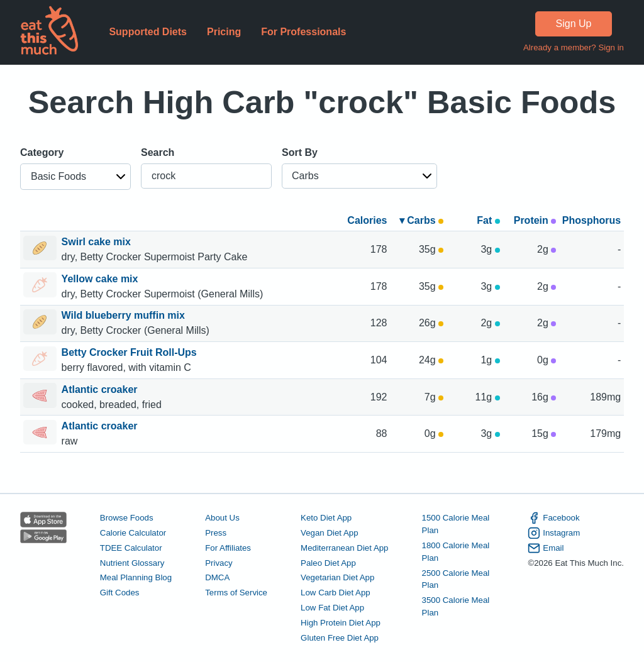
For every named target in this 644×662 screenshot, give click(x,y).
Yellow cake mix (101, 279)
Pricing (224, 32)
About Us (222, 518)
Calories (367, 220)
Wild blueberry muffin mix (125, 315)
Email (546, 548)
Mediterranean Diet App (344, 548)
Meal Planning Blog (136, 577)
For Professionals (303, 32)
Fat (488, 220)
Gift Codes (120, 593)
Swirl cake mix (98, 242)
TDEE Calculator (131, 548)
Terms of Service (236, 593)
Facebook (553, 518)
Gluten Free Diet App (340, 638)
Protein (535, 220)
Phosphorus (591, 220)
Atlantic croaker (101, 389)
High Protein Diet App (341, 623)
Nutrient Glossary (132, 563)
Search (158, 152)
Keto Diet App (326, 518)
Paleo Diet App (328, 563)
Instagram (554, 533)
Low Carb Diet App (336, 593)
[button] (75, 177)
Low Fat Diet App (332, 608)
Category (42, 152)
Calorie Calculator (133, 533)
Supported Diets (148, 32)
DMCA (217, 577)
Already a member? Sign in (574, 47)
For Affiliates (228, 548)
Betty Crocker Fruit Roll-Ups (131, 352)
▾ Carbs (421, 220)
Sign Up (574, 24)
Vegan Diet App (329, 533)
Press (216, 533)
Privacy (219, 563)
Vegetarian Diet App (337, 577)
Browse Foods (127, 518)
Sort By (300, 152)
